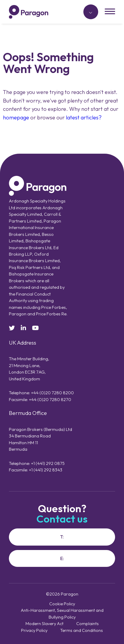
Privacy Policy (34, 630)
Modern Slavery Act (44, 623)
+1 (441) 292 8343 (46, 470)
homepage (16, 117)
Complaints (88, 623)
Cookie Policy (62, 604)
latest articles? (84, 117)
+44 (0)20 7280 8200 (52, 393)
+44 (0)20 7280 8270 (50, 399)
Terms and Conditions (82, 630)
